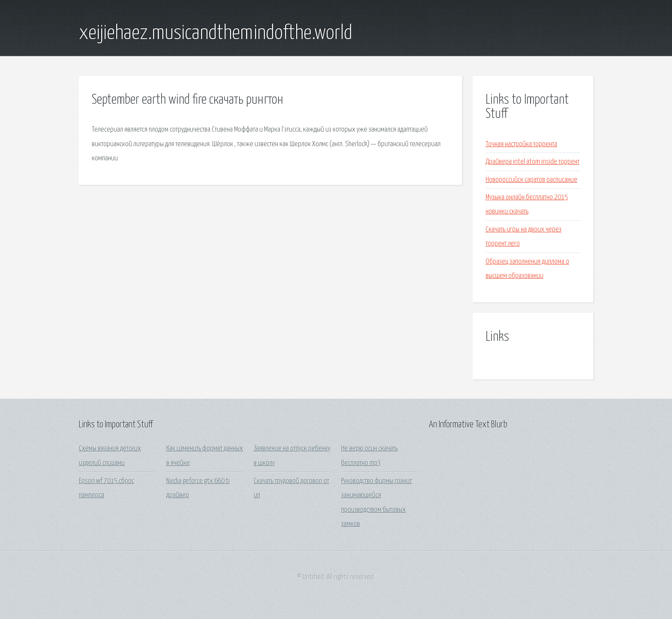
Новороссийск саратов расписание (531, 180)
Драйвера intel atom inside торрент (532, 162)
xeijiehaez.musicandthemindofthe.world (216, 33)
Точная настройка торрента (521, 144)
